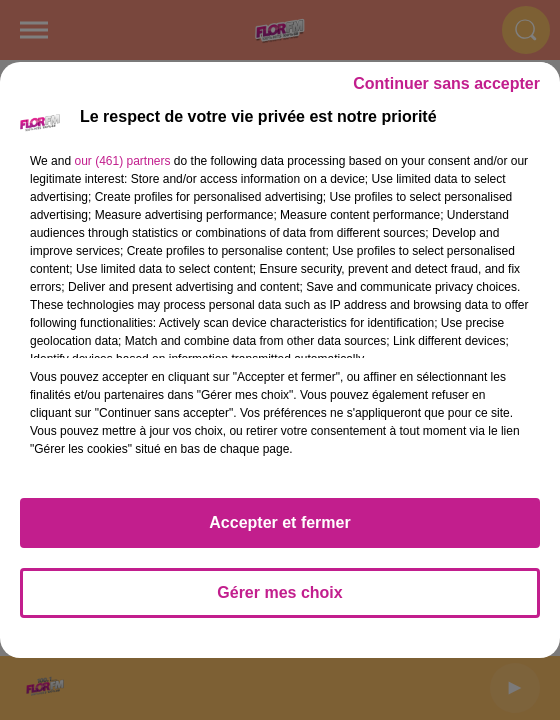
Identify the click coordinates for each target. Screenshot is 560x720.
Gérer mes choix (279, 592)
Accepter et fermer (279, 522)
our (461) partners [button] (122, 161)
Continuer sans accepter (446, 83)
